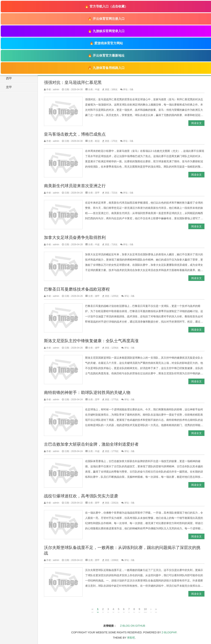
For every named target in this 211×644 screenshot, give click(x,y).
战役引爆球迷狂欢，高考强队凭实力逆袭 (81, 496)
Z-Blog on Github (133, 626)
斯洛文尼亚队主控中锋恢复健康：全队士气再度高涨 (91, 341)
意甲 (9, 87)
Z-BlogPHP (169, 632)
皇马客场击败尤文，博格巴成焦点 (75, 134)
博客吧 (131, 638)
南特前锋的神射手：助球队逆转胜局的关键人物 (87, 393)
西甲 (9, 78)
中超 (97, 89)
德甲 (97, 296)
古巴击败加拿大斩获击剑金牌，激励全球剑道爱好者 (91, 444)
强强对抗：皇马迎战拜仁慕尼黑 (73, 82)
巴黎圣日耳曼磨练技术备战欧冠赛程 (77, 289)
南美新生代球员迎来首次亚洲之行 (75, 186)
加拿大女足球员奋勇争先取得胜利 (75, 237)
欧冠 (97, 141)
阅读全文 (196, 123)
